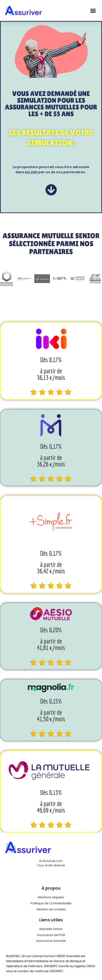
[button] (93, 10)
